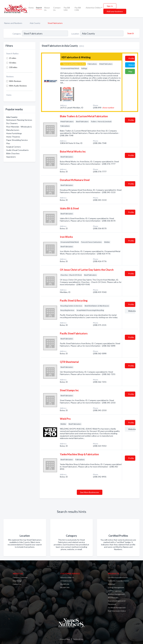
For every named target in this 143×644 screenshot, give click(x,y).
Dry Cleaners (12, 123)
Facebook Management (117, 608)
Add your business (115, 11)
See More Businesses (90, 492)
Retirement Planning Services (19, 120)
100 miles (13, 67)
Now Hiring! (17, 581)
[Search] (130, 33)
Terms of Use (78, 639)
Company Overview (20, 577)
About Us (47, 9)
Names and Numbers (13, 23)
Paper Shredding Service (17, 140)
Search (39, 8)
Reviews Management (116, 594)
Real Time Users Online (117, 611)
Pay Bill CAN (78, 9)
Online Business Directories (119, 581)
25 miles (13, 58)
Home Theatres (13, 137)
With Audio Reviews (18, 86)
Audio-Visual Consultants (17, 150)
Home (31, 8)
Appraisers (11, 157)
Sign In (110, 6)
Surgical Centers (14, 147)
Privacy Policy (65, 639)
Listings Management (116, 587)
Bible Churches (13, 153)
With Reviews (15, 81)
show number (108, 108)
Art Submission (66, 581)
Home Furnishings (14, 133)
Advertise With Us (67, 577)
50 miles (13, 63)
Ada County (35, 23)
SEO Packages (113, 598)
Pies (8, 143)
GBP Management (115, 591)
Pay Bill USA (67, 9)
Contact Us (57, 9)
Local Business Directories (118, 577)
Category (17, 34)
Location (75, 34)
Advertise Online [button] (93, 8)
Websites (112, 584)
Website (132, 65)
